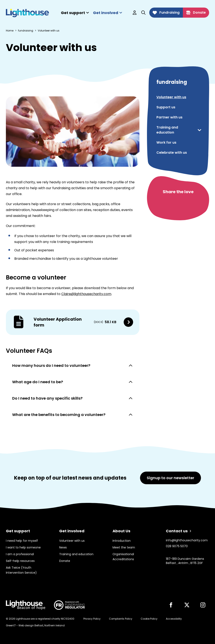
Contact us (178, 531)
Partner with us (169, 117)
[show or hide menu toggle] (199, 130)
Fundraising (166, 12)
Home (10, 31)
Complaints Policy (121, 619)
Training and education (167, 130)
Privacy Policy (92, 619)
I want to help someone (23, 547)
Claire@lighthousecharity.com (86, 294)
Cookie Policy (149, 619)
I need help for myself (22, 541)
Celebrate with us (172, 153)
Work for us (166, 142)
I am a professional (20, 554)
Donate (196, 12)
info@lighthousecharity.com (187, 540)
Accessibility (174, 619)
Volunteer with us (171, 97)
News (63, 547)
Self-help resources (20, 561)
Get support (75, 13)
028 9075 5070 (177, 546)
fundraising (26, 31)
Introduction (122, 541)
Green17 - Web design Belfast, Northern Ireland (35, 626)
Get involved (107, 13)
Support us (166, 107)
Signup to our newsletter (170, 478)
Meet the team (124, 547)
